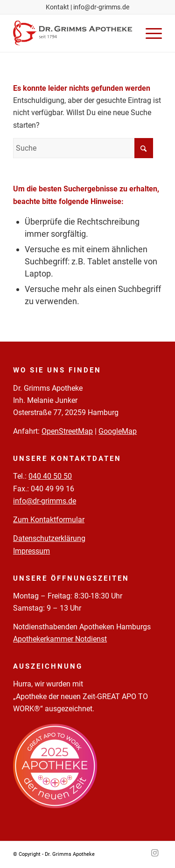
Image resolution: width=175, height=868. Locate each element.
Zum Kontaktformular (49, 520)
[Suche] (83, 148)
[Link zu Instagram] (155, 853)
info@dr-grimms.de (101, 7)
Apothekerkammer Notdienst (60, 639)
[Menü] (149, 33)
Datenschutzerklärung (49, 538)
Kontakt (57, 7)
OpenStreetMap (67, 431)
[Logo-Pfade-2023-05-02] (73, 33)
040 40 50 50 (50, 476)
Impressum (31, 551)
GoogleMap (118, 431)
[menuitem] (149, 33)
